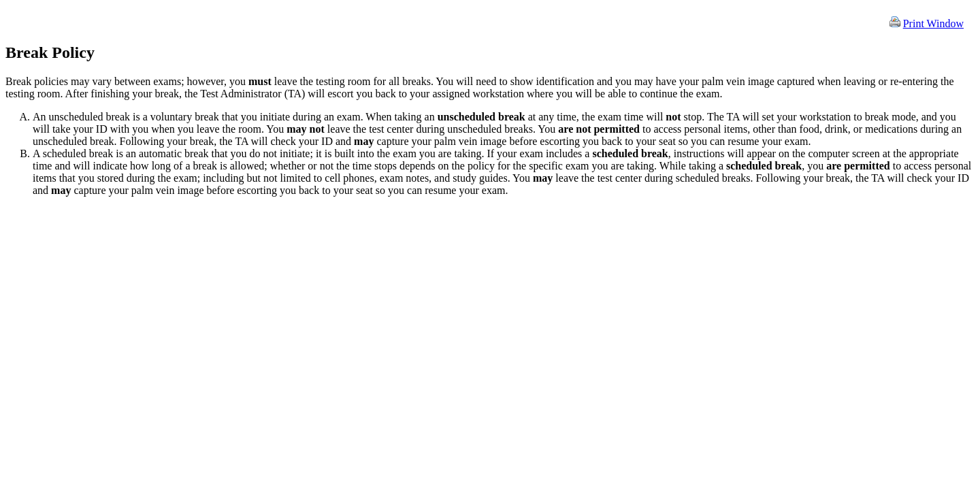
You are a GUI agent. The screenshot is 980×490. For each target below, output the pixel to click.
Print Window (933, 23)
